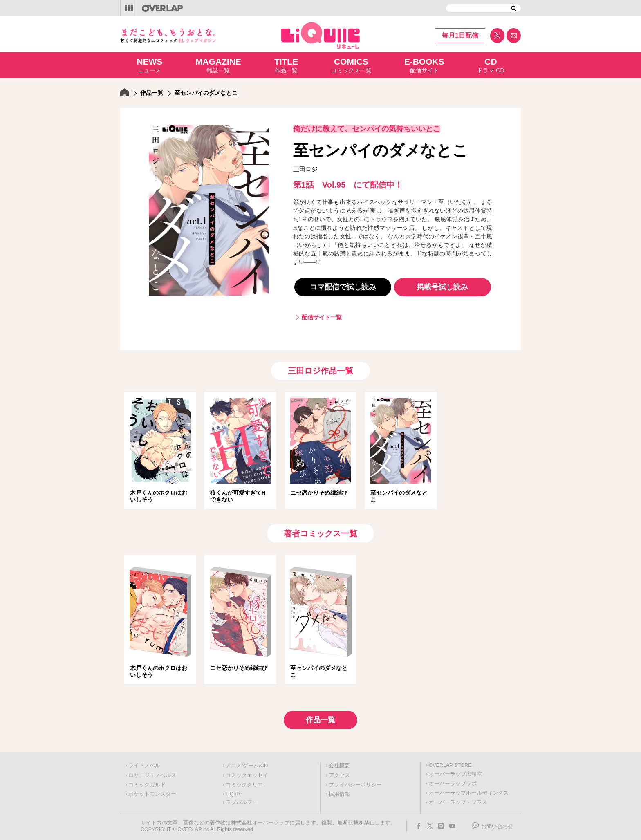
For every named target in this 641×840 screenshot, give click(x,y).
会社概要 (339, 763)
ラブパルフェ (242, 800)
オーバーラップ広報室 (455, 772)
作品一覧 (286, 65)
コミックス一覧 (351, 65)
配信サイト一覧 (322, 317)
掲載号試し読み (442, 287)
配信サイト (424, 65)
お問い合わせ (497, 824)
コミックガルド (147, 782)
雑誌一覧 (218, 65)
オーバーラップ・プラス (458, 800)
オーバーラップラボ (453, 781)
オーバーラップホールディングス (469, 791)
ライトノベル (144, 763)
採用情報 (339, 792)
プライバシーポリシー (355, 782)
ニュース (149, 65)
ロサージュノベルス (152, 773)
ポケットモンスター (152, 792)
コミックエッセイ (247, 773)
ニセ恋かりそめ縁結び (319, 493)
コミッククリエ (244, 782)
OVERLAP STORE (450, 763)
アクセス (339, 773)
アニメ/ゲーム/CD (247, 763)
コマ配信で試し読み (343, 287)
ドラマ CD (491, 65)
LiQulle (234, 791)
